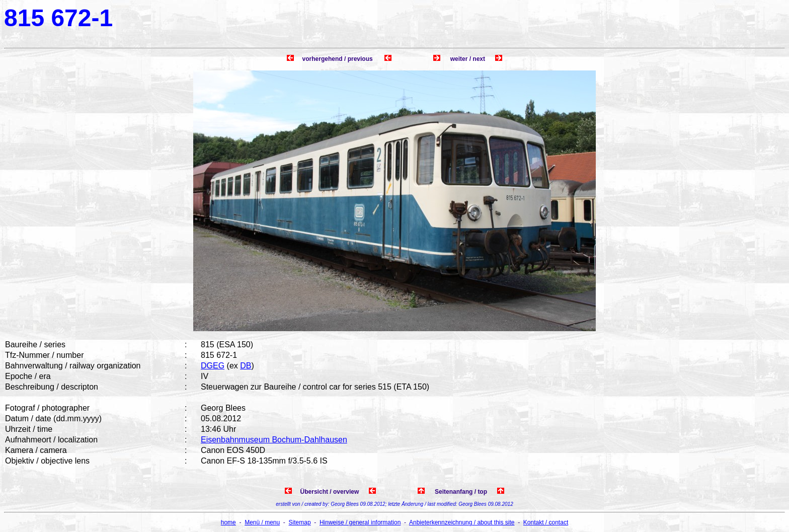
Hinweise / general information (360, 522)
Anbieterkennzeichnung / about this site (462, 522)
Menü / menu (262, 522)
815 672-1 (58, 18)
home (228, 522)
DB (246, 366)
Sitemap (300, 522)
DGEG (213, 366)
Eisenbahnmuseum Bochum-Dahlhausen (274, 440)
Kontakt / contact (546, 522)
